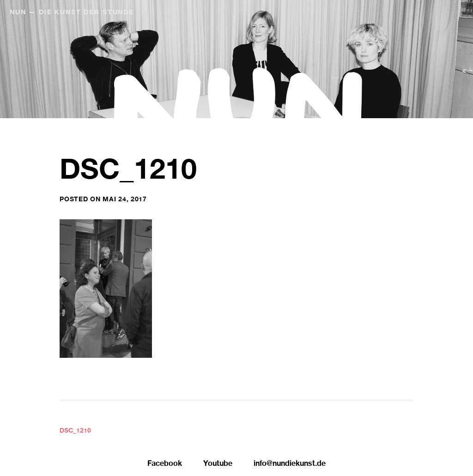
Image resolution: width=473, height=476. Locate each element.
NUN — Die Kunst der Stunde (72, 13)
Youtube (218, 464)
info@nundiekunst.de (290, 464)
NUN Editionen (407, 13)
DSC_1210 (75, 431)
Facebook (165, 464)
